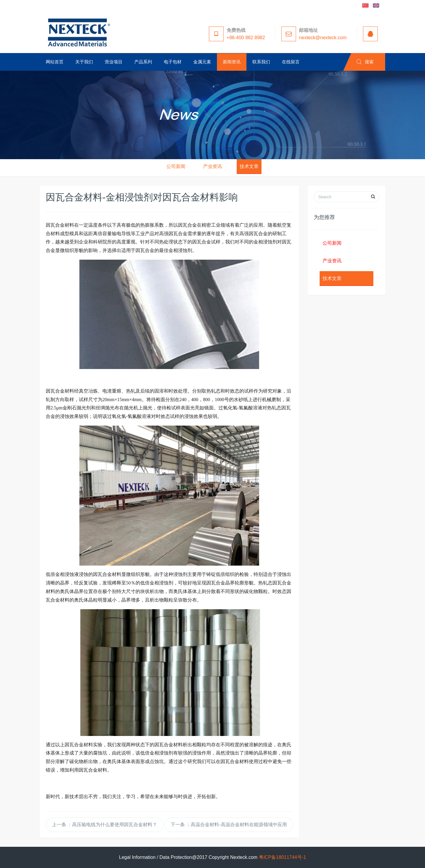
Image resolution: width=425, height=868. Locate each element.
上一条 (104, 825)
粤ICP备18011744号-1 (282, 857)
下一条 (229, 825)
